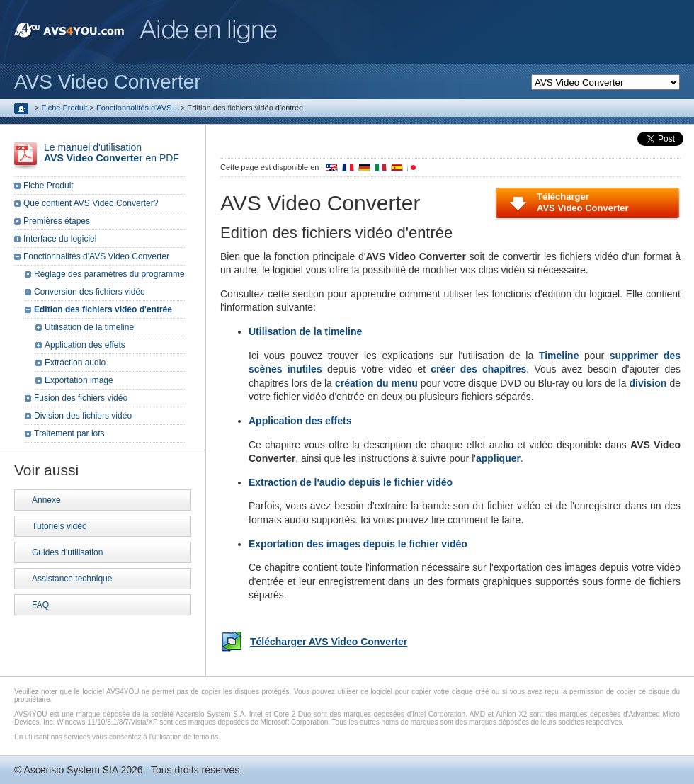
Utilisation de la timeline (89, 327)
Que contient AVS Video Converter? (91, 203)
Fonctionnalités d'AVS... (137, 108)
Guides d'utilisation (67, 552)
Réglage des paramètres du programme (109, 274)
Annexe (46, 500)
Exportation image (79, 380)
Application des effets (85, 345)
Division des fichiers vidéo (83, 416)
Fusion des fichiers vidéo (81, 398)
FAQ (40, 605)
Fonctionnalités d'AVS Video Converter (96, 256)
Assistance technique (72, 579)
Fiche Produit (65, 108)
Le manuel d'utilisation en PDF (112, 153)
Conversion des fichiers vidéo (90, 292)
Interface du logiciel (60, 239)
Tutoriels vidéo (59, 526)
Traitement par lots (69, 433)
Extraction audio (75, 363)
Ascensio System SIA (70, 770)
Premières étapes (57, 221)
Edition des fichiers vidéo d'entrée (103, 309)
